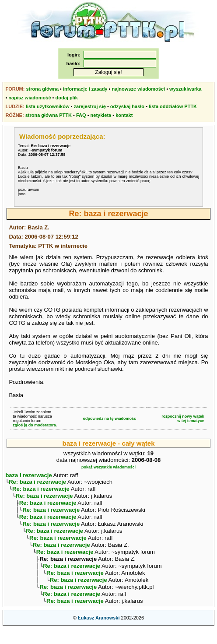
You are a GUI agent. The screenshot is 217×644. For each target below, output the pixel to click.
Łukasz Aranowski (99, 633)
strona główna (42, 89)
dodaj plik (67, 98)
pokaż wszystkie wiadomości (108, 467)
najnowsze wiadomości (138, 89)
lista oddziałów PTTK (173, 106)
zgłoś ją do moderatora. (35, 425)
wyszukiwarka (185, 89)
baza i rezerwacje (28, 475)
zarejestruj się (89, 106)
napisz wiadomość (30, 98)
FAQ (81, 115)
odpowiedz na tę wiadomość (109, 419)
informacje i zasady (85, 89)
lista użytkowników (48, 106)
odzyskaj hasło (127, 106)
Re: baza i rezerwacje (37, 483)
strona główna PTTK (49, 115)
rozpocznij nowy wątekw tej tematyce (183, 419)
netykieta (101, 115)
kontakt (124, 115)
